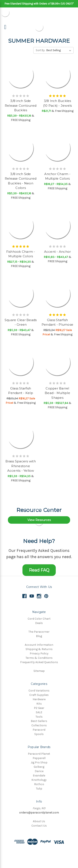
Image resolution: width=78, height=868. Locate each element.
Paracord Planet (39, 754)
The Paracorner (39, 632)
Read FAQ (39, 570)
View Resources (39, 520)
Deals (39, 623)
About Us (39, 821)
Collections (39, 725)
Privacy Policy (39, 653)
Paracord (39, 730)
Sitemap (39, 671)
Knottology (39, 780)
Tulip (39, 789)
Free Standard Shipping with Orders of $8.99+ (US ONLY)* (39, 4)
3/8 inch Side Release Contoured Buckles (21, 105)
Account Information (39, 645)
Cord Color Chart (39, 619)
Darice (39, 771)
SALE (39, 712)
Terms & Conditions (39, 658)
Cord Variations (39, 691)
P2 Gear (39, 708)
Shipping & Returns (39, 649)
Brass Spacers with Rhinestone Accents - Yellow (21, 466)
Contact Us (39, 826)
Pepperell (39, 758)
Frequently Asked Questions (39, 662)
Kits (39, 704)
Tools (39, 717)
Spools (39, 734)
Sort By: (40, 50)
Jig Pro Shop (39, 762)
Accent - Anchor (58, 252)
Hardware (39, 699)
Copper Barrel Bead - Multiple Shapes (57, 393)
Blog (39, 636)
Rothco (39, 784)
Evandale (39, 776)
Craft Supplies (39, 695)
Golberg (39, 767)
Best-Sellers (39, 721)
